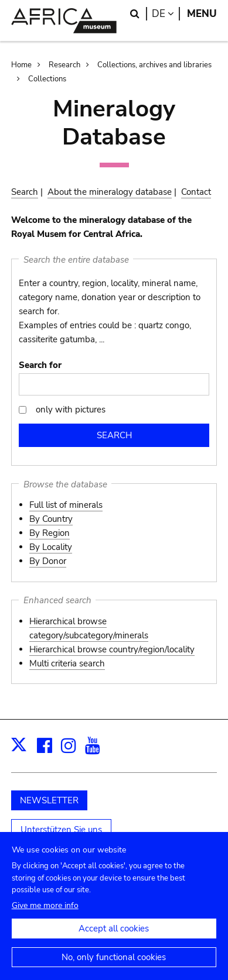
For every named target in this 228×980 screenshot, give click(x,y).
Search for (40, 365)
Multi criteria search (67, 663)
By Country (51, 519)
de (166, 14)
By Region (50, 533)
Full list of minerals (66, 505)
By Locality (51, 547)
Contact (196, 192)
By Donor (48, 561)
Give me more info (45, 916)
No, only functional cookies (114, 968)
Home (21, 65)
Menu (202, 14)
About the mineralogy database (110, 192)
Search (25, 192)
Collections (47, 79)
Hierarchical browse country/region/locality (112, 649)
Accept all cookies (114, 939)
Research (64, 65)
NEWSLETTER (49, 800)
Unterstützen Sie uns (61, 830)
